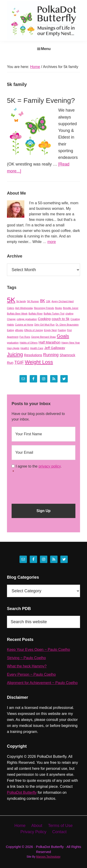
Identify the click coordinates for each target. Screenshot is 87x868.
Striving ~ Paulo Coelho (26, 658)
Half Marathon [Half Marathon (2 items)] (49, 342)
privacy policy (50, 466)
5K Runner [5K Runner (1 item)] (33, 301)
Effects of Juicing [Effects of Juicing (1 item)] (34, 330)
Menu (46, 49)
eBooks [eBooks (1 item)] (19, 330)
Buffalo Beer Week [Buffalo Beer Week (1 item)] (17, 314)
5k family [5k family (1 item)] (21, 301)
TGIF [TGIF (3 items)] (19, 362)
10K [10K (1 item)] (48, 301)
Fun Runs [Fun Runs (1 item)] (25, 337)
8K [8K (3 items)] (42, 301)
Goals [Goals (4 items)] (63, 336)
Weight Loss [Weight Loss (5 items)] (39, 362)
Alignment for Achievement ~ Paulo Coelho (42, 683)
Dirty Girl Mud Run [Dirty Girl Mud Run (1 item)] (45, 325)
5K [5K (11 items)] (11, 300)
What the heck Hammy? (27, 666)
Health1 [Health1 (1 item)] (25, 348)
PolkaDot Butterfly (22, 792)
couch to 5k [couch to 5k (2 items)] (61, 319)
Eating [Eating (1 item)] (10, 330)
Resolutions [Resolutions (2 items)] (33, 355)
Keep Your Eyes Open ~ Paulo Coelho (39, 650)
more (52, 242)
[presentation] (47, 487)
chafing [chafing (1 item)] (69, 314)
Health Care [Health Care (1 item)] (37, 348)
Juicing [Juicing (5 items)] (15, 354)
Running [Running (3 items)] (51, 355)
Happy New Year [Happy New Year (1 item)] (71, 343)
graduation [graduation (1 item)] (13, 343)
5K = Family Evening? (41, 100)
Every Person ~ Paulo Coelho (31, 674)
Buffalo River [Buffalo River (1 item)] (36, 314)
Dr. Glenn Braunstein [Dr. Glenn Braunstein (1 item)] (67, 325)
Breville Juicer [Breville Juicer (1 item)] (71, 308)
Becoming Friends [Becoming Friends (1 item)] (44, 308)
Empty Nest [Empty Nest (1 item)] (50, 330)
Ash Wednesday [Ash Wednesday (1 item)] (24, 308)
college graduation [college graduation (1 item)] (27, 319)
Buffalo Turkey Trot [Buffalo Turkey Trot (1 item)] (54, 314)
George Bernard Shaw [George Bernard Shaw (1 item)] (43, 337)
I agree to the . (39, 466)
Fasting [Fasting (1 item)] (62, 330)
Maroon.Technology (48, 857)
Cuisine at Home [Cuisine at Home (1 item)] (24, 325)
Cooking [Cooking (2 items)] (44, 319)
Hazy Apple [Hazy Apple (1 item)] (13, 348)
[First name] (43, 434)
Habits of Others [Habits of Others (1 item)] (29, 343)
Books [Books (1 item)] (58, 308)
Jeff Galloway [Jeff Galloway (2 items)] (55, 348)
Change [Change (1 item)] (11, 319)
